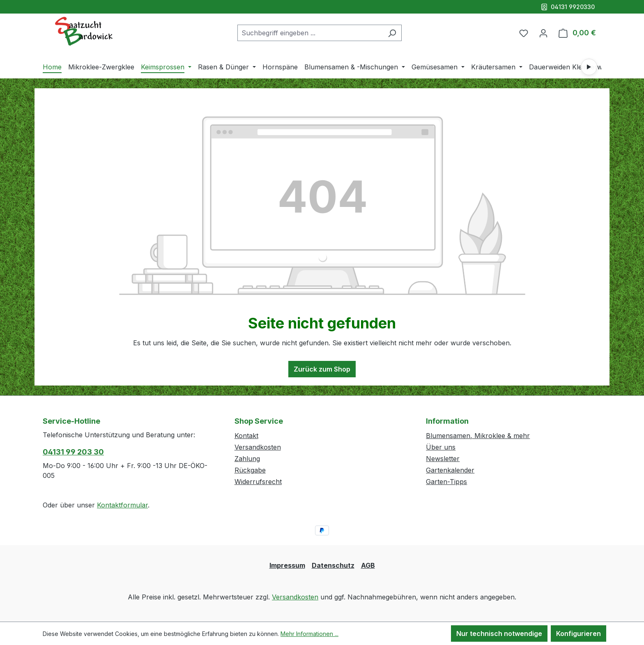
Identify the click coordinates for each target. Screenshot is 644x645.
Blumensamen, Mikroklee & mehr (478, 436)
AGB (368, 565)
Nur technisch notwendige (499, 634)
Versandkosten (258, 447)
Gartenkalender (450, 470)
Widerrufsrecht (258, 482)
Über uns (441, 447)
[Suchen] (392, 33)
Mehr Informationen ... (309, 634)
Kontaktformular (122, 505)
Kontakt (246, 436)
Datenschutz (333, 565)
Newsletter (443, 459)
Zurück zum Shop (322, 369)
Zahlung (247, 459)
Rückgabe (250, 470)
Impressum (287, 565)
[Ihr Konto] (543, 33)
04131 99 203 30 (73, 452)
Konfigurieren (578, 634)
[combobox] (310, 33)
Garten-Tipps (446, 482)
